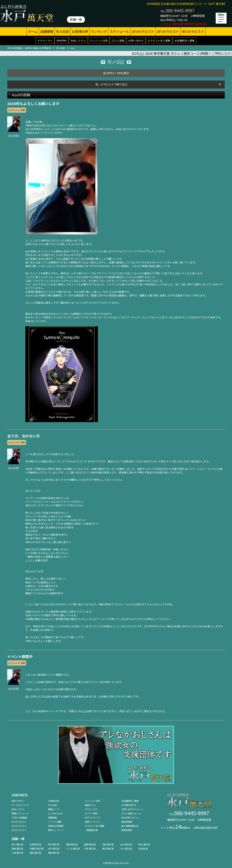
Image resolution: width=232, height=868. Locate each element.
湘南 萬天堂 (54, 853)
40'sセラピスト (193, 31)
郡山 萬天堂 (144, 844)
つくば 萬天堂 (73, 848)
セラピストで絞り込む (114, 84)
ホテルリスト (45, 40)
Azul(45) (14, 134)
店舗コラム (90, 805)
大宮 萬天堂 (90, 848)
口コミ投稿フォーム (131, 813)
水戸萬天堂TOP (129, 805)
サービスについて (20, 805)
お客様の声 (80, 31)
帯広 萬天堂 (54, 844)
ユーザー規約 (91, 813)
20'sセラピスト (143, 31)
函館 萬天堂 (72, 844)
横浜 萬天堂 (35, 853)
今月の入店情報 (19, 817)
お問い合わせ (136, 40)
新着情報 (53, 817)
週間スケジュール (20, 813)
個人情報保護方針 (130, 826)
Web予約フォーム (130, 817)
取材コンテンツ (56, 830)
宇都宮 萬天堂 (37, 848)
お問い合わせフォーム (132, 809)
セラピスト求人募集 (159, 40)
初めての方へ (18, 801)
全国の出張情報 (56, 826)
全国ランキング (92, 822)
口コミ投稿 (118, 40)
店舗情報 (47, 31)
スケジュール (119, 31)
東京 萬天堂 (108, 848)
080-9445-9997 (180, 10)
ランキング (99, 31)
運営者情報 (127, 822)
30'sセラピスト (168, 31)
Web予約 (62, 40)
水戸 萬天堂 (54, 848)
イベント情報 (55, 822)
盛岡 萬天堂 (90, 844)
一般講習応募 (91, 830)
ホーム (33, 31)
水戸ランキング (92, 817)
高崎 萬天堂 (17, 848)
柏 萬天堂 (143, 848)
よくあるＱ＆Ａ (56, 813)
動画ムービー (55, 809)
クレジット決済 (99, 40)
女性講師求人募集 (185, 40)
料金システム (78, 40)
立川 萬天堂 (126, 848)
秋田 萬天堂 (108, 844)
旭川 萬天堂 (17, 844)
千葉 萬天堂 (17, 853)
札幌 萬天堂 (35, 844)
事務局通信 (127, 830)
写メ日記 (63, 31)
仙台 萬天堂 (126, 844)
